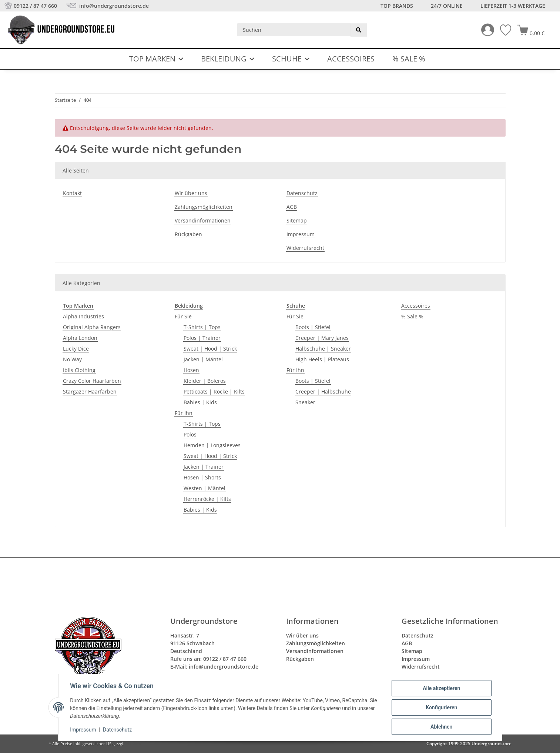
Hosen (191, 370)
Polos (190, 434)
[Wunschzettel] (503, 30)
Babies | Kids (200, 402)
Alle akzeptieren (441, 688)
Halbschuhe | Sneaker (323, 349)
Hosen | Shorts (202, 477)
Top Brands (397, 6)
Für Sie (183, 316)
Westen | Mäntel (204, 488)
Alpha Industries (83, 316)
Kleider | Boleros (205, 381)
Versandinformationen (203, 220)
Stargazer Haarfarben (90, 391)
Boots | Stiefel (313, 327)
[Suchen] (294, 30)
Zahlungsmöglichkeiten (204, 207)
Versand (133, 744)
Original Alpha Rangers (92, 327)
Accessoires (416, 306)
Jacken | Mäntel (203, 359)
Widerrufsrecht (305, 248)
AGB (292, 207)
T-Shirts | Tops (202, 327)
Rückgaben (188, 234)
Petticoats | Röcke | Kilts (214, 391)
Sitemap (297, 220)
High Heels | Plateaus (322, 359)
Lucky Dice (76, 349)
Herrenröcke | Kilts (207, 499)
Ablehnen (441, 727)
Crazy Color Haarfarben (92, 381)
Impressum (83, 730)
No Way (72, 359)
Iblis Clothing (79, 370)
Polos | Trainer (202, 338)
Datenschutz (117, 730)
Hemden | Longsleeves (212, 445)
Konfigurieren (441, 707)
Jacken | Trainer (204, 467)
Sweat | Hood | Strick (210, 349)
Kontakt (72, 193)
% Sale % (412, 316)
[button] (485, 30)
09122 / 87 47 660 (35, 6)
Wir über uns (191, 193)
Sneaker (305, 402)
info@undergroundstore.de (113, 6)
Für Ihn (184, 413)
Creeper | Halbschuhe (323, 391)
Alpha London (80, 338)
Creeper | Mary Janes (322, 338)
